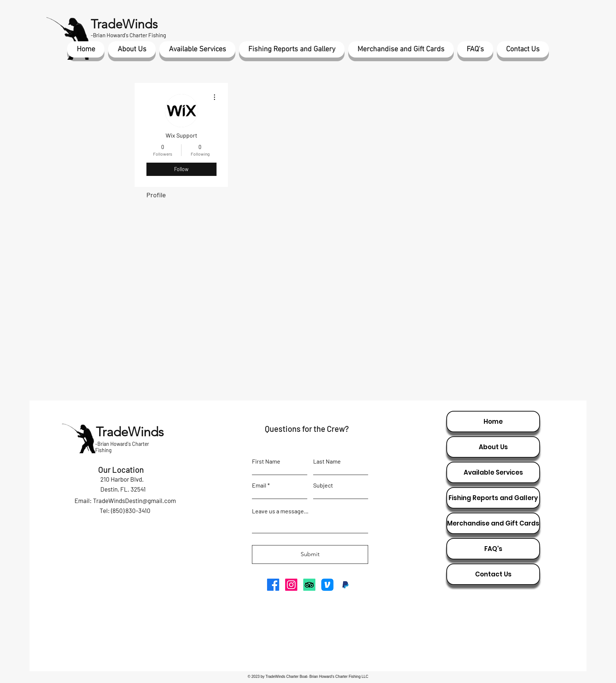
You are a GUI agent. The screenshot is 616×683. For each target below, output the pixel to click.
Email (259, 485)
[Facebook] (273, 585)
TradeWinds (124, 24)
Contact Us (493, 574)
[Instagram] (291, 585)
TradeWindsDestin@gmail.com (134, 500)
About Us (493, 447)
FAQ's (493, 549)
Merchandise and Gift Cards (493, 523)
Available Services (493, 472)
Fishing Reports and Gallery (493, 498)
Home (493, 422)
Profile (156, 195)
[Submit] (310, 554)
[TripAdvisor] (309, 585)
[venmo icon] (327, 585)
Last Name (327, 461)
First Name (266, 461)
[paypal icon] (345, 585)
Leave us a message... (280, 511)
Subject (323, 485)
